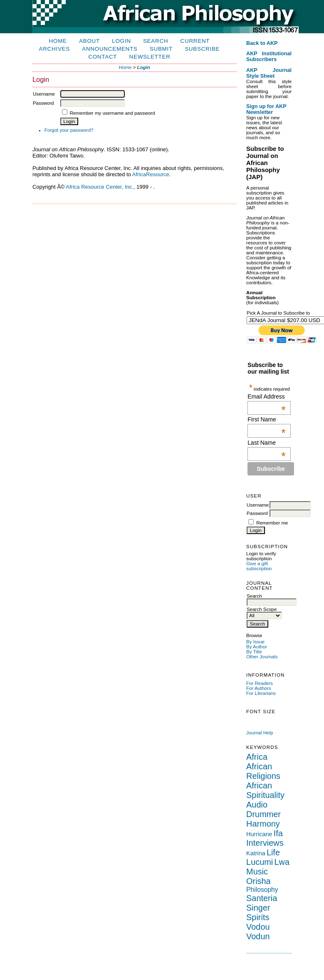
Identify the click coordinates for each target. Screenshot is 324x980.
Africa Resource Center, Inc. (100, 187)
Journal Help (260, 733)
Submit (161, 49)
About (89, 41)
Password (257, 513)
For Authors (259, 688)
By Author (257, 647)
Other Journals (262, 657)
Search (156, 41)
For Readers (260, 683)
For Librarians (261, 693)
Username (258, 505)
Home (58, 41)
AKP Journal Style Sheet (269, 73)
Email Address (267, 396)
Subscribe (202, 49)
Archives (54, 49)
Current (195, 41)
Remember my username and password (113, 113)
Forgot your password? (69, 130)
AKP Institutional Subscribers (269, 57)
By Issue (255, 642)
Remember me (272, 523)
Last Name (267, 443)
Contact (103, 57)
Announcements (110, 49)
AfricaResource (151, 174)
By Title (254, 652)
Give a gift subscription (259, 566)
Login (121, 41)
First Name (267, 419)
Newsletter (150, 57)
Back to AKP (262, 43)
